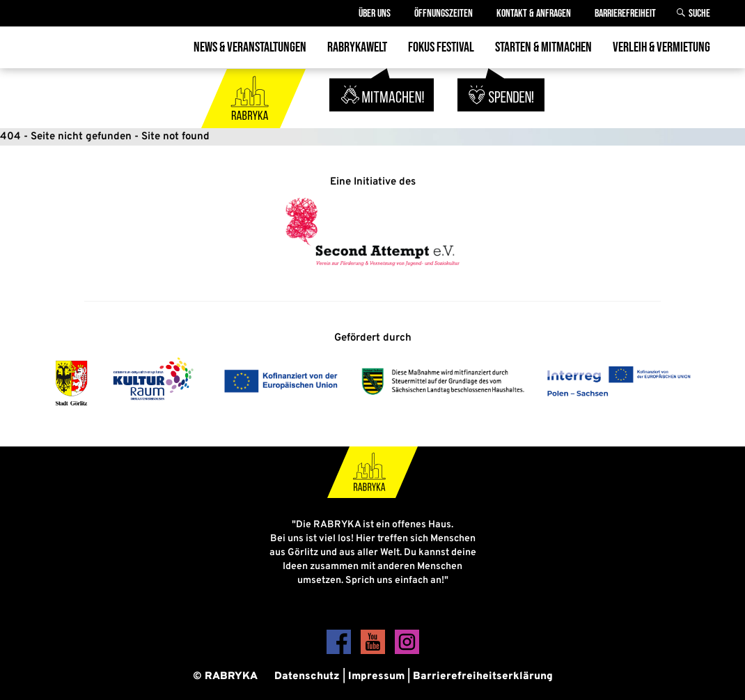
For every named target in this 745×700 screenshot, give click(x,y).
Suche (699, 14)
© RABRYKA (225, 677)
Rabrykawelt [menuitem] (357, 47)
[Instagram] (407, 652)
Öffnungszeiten (444, 14)
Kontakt (534, 14)
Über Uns (375, 14)
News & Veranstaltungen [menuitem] (250, 47)
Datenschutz (307, 677)
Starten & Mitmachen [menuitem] (543, 47)
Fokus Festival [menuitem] (441, 47)
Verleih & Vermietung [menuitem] (661, 47)
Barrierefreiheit (625, 14)
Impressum (376, 677)
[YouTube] (374, 652)
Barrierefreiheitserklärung (483, 677)
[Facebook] (340, 652)
